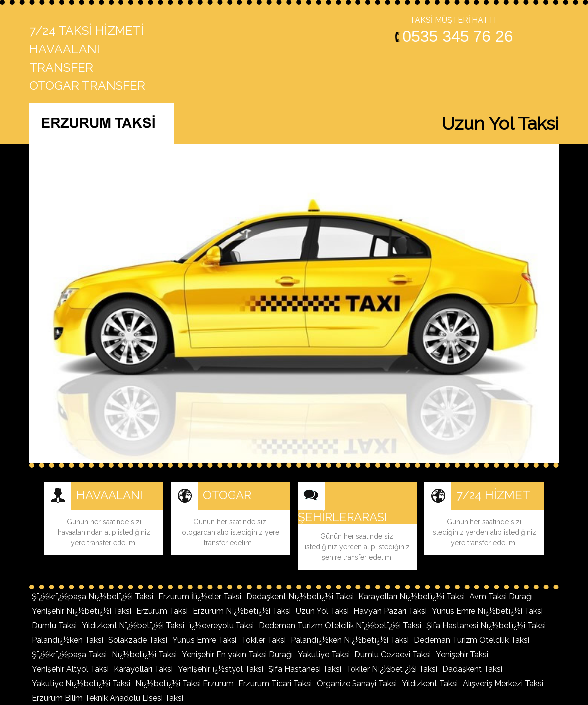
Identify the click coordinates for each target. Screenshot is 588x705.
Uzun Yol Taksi (322, 611)
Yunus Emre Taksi (204, 640)
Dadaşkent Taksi (472, 669)
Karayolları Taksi (143, 669)
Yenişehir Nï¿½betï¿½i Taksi (82, 611)
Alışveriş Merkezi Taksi (503, 683)
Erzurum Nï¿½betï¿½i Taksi (242, 611)
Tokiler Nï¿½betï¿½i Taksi (392, 669)
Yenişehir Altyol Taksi (70, 669)
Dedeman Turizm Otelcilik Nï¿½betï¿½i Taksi (340, 626)
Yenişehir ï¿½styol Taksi (221, 669)
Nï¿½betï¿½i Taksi (144, 654)
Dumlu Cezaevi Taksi (393, 654)
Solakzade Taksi (138, 640)
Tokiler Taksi (264, 640)
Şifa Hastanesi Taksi (305, 669)
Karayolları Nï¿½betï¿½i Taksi (412, 597)
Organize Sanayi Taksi (357, 683)
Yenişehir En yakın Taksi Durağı (237, 654)
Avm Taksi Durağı (501, 597)
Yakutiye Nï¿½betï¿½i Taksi (81, 683)
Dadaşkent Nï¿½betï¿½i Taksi (300, 597)
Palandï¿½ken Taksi (67, 640)
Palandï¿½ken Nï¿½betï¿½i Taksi (350, 640)
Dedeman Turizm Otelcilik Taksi (471, 640)
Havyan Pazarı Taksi (390, 611)
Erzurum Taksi (162, 611)
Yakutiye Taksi (324, 654)
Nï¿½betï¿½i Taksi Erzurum (184, 683)
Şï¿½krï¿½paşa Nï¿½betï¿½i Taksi (93, 597)
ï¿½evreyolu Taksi (222, 626)
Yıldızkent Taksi (430, 683)
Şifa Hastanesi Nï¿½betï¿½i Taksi (486, 626)
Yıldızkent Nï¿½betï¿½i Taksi (133, 626)
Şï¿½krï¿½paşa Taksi (69, 654)
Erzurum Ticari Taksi (275, 683)
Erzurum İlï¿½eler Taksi (200, 597)
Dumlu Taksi (54, 626)
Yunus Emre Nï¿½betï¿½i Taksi (487, 611)
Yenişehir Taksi (462, 654)
